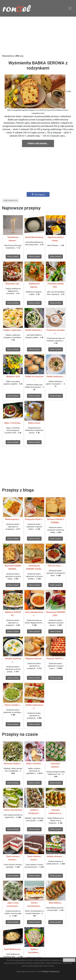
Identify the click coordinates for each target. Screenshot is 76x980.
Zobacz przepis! (13, 257)
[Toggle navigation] (70, 8)
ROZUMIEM (69, 960)
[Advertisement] (38, 35)
